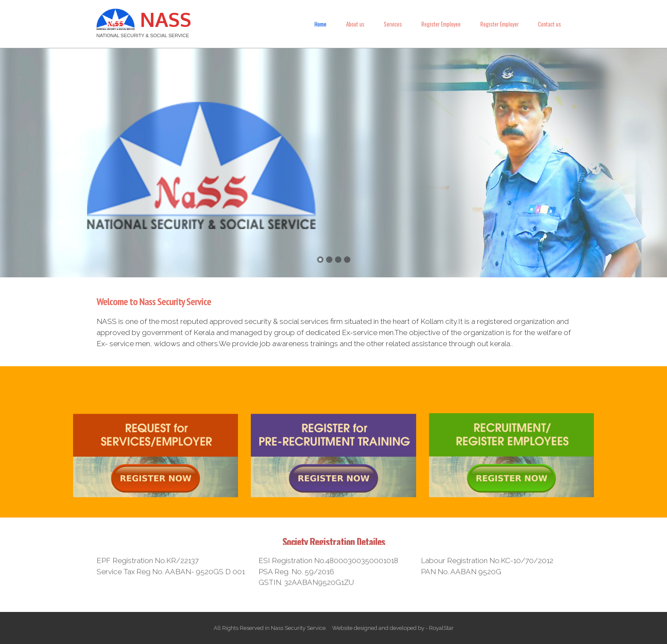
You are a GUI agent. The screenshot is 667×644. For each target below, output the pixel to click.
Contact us (549, 24)
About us (355, 24)
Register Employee (441, 24)
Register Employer (500, 24)
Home (320, 24)
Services (393, 24)
